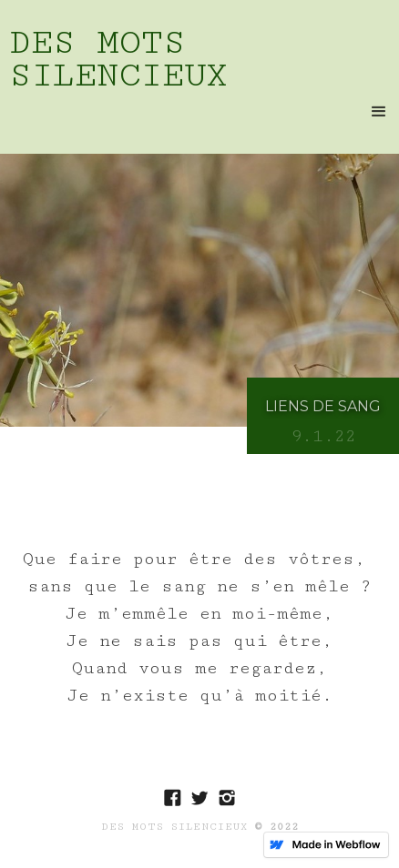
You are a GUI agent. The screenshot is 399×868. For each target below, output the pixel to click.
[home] (199, 57)
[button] (379, 112)
